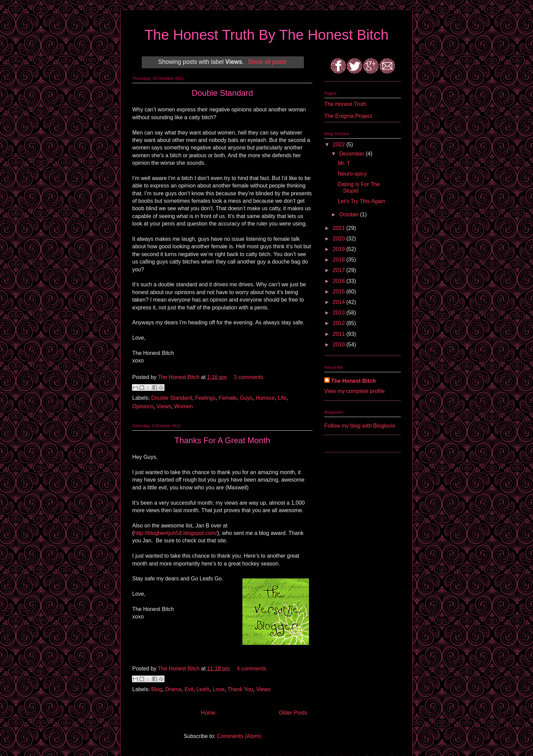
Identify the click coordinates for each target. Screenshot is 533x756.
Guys (246, 398)
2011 (340, 334)
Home (208, 713)
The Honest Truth (345, 104)
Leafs (203, 689)
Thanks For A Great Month (222, 440)
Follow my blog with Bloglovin (360, 426)
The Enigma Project (348, 116)
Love (219, 689)
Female (228, 398)
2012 (340, 323)
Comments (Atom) (239, 736)
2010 (340, 345)
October (350, 214)
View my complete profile (355, 391)
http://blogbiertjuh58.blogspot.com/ (176, 533)
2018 (340, 260)
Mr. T (344, 163)
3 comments (249, 377)
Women (183, 406)
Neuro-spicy (352, 174)
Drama (173, 689)
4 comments (251, 669)
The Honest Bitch (179, 377)
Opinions (143, 406)
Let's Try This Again (362, 201)
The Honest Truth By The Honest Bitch (266, 35)
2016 (340, 281)
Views (164, 406)
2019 (340, 249)
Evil (189, 689)
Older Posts (293, 713)
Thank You (240, 689)
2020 (340, 239)
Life (282, 398)
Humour (265, 398)
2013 (340, 313)
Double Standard (222, 93)
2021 (340, 228)
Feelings (205, 398)
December (353, 154)
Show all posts (267, 62)
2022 (340, 145)
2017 (340, 270)
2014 (340, 302)
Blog (157, 689)
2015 (340, 292)
